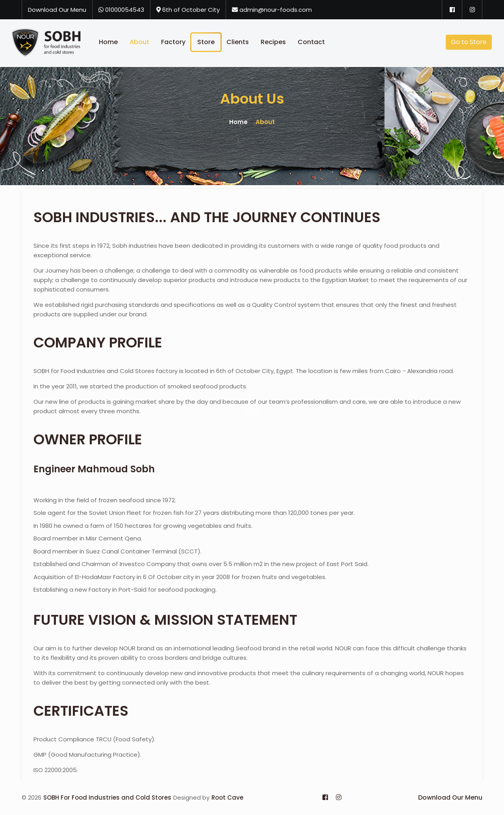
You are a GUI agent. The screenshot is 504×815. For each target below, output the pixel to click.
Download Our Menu (57, 10)
